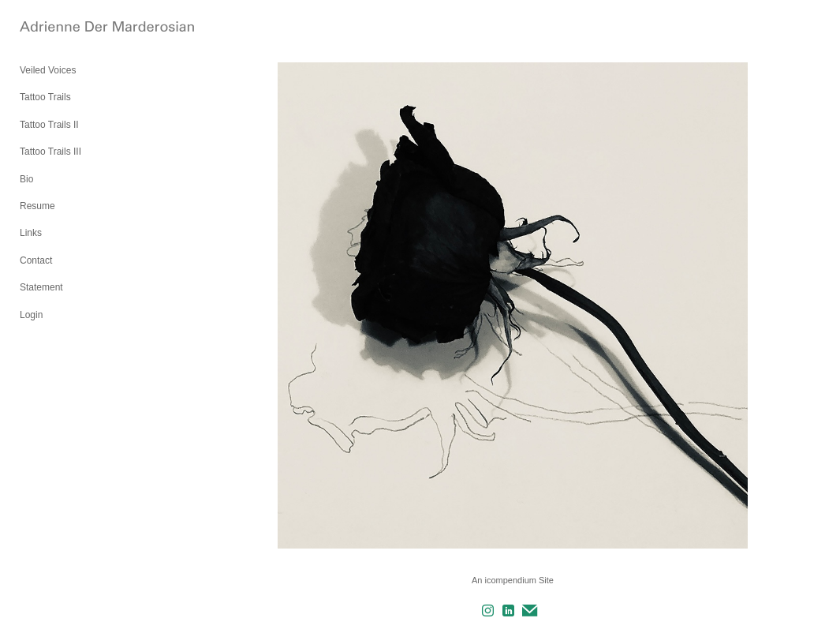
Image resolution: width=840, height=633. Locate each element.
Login (31, 315)
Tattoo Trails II (49, 125)
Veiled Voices (48, 70)
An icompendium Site (513, 580)
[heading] (59, 27)
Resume (37, 206)
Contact (36, 260)
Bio (26, 179)
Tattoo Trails (45, 97)
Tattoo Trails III (50, 152)
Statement (41, 287)
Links (31, 233)
